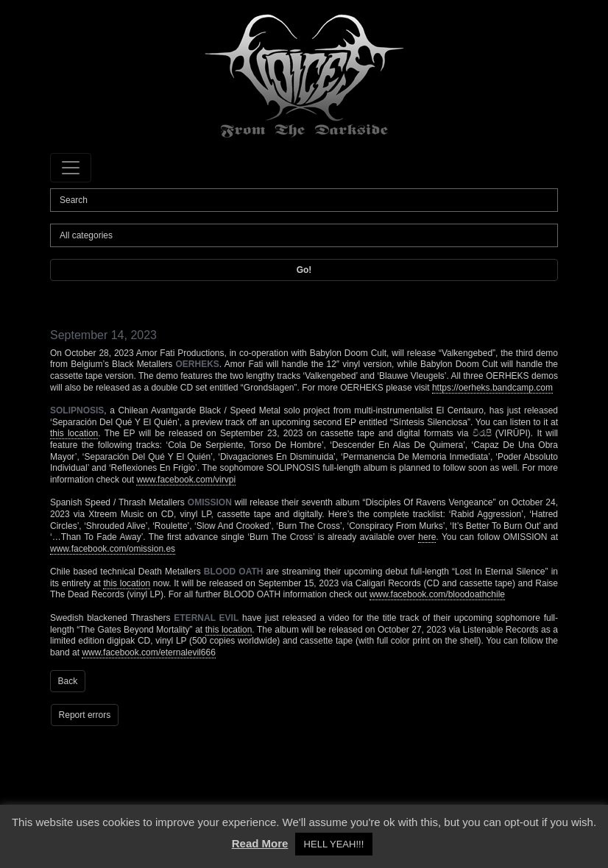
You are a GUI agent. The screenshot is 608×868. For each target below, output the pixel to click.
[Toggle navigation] (71, 168)
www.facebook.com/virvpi (186, 480)
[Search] (304, 200)
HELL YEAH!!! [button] (334, 844)
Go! (304, 270)
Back (68, 681)
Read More (260, 843)
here (427, 537)
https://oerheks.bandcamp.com (492, 388)
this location (74, 433)
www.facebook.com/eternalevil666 (148, 652)
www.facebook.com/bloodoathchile (437, 594)
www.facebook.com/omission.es (113, 549)
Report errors (85, 715)
